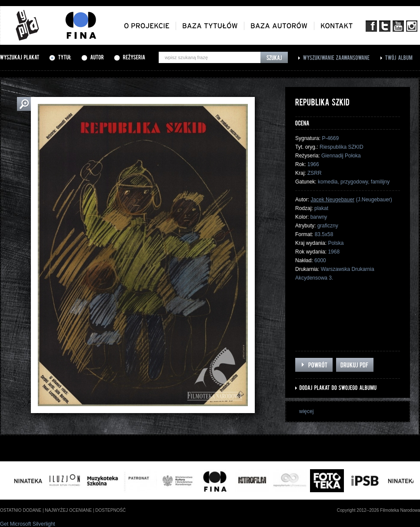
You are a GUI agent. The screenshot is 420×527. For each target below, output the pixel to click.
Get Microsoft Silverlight (28, 524)
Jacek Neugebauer (332, 200)
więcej (306, 411)
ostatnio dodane (21, 510)
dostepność (110, 510)
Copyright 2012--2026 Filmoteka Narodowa (378, 510)
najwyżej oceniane (68, 510)
